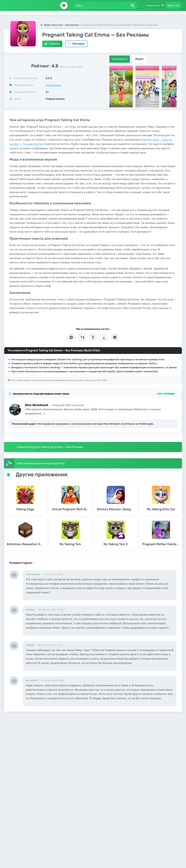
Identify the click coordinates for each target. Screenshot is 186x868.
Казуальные (54, 85)
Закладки (76, 44)
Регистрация (155, 5)
